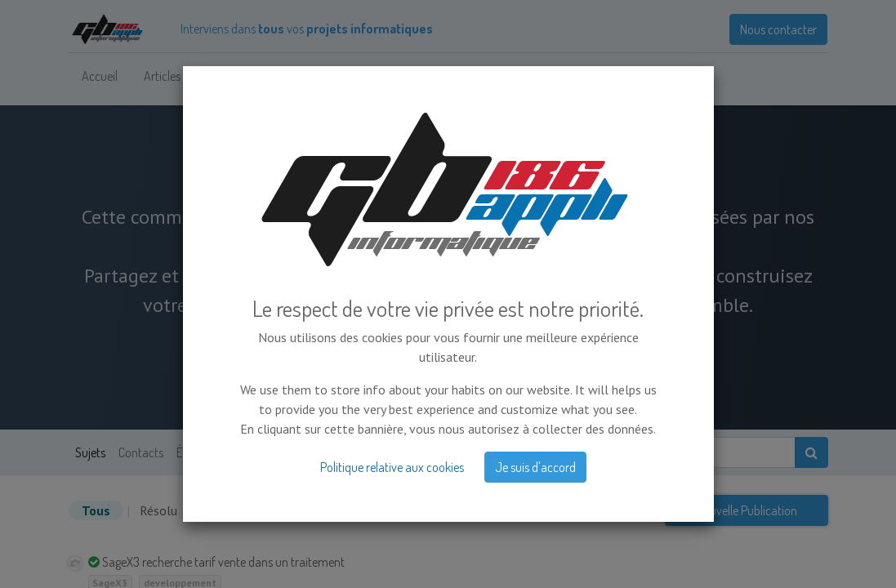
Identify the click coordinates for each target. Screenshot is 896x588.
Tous (96, 510)
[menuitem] (100, 76)
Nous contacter (778, 29)
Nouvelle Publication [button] (747, 510)
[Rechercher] (811, 452)
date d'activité (457, 510)
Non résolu (221, 510)
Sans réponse (310, 510)
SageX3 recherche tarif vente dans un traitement (223, 562)
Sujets (90, 452)
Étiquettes (202, 452)
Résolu (158, 510)
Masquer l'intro (410, 362)
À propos (312, 452)
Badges (259, 452)
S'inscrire (500, 362)
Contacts (141, 452)
